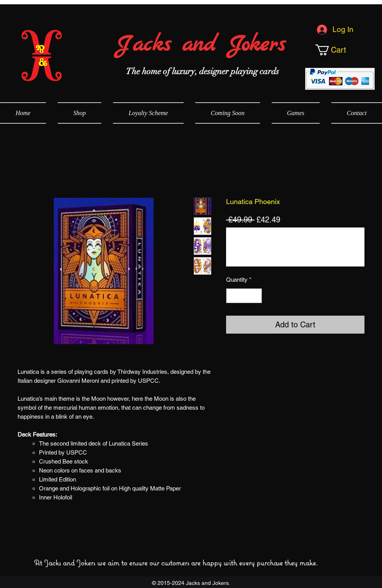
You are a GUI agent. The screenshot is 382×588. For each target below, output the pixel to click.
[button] (344, 50)
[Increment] (256, 296)
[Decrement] (233, 296)
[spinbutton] (244, 296)
